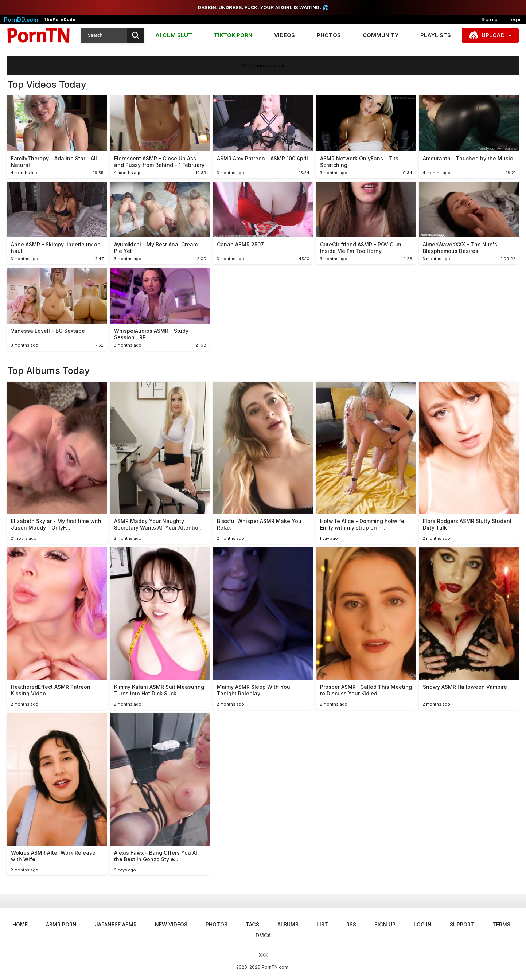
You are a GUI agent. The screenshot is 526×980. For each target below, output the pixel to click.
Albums (288, 924)
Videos (285, 35)
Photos (329, 35)
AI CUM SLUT (174, 35)
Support (462, 924)
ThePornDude (59, 20)
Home (20, 924)
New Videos (171, 924)
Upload (493, 35)
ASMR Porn (61, 924)
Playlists (436, 35)
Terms (501, 924)
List (322, 924)
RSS (351, 924)
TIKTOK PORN (233, 35)
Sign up (490, 19)
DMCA (263, 935)
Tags (252, 924)
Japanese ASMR (116, 924)
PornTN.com (275, 967)
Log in (423, 924)
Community (381, 35)
